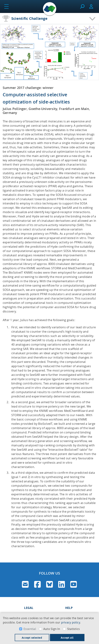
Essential (30, 629)
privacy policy (71, 622)
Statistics (73, 629)
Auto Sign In (52, 629)
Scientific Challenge (29, 18)
